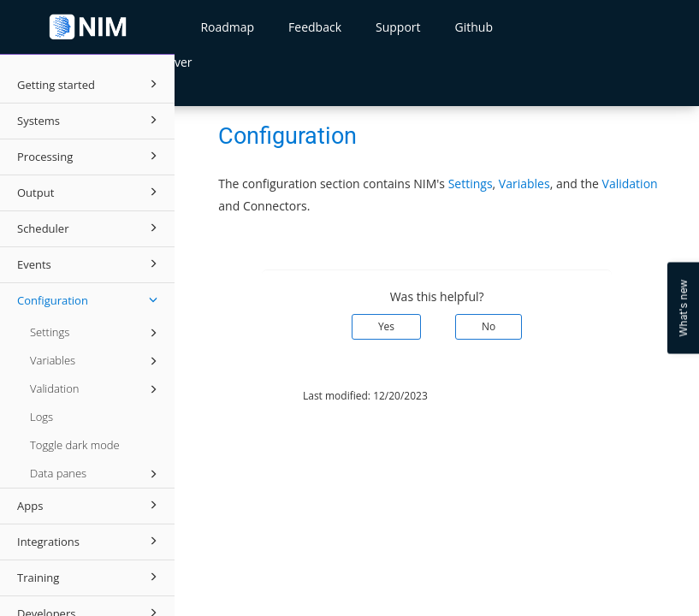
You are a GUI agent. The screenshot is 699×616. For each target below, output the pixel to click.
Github (474, 27)
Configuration (90, 299)
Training (90, 577)
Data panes (96, 474)
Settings (96, 333)
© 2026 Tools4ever (232, 396)
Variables (96, 361)
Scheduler (90, 228)
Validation (96, 389)
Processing (90, 156)
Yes (386, 326)
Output (90, 192)
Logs (41, 417)
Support (398, 27)
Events (90, 264)
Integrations (90, 541)
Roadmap (227, 27)
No (489, 326)
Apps (90, 505)
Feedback (315, 27)
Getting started (90, 84)
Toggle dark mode (75, 445)
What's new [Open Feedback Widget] (683, 308)
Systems (90, 120)
